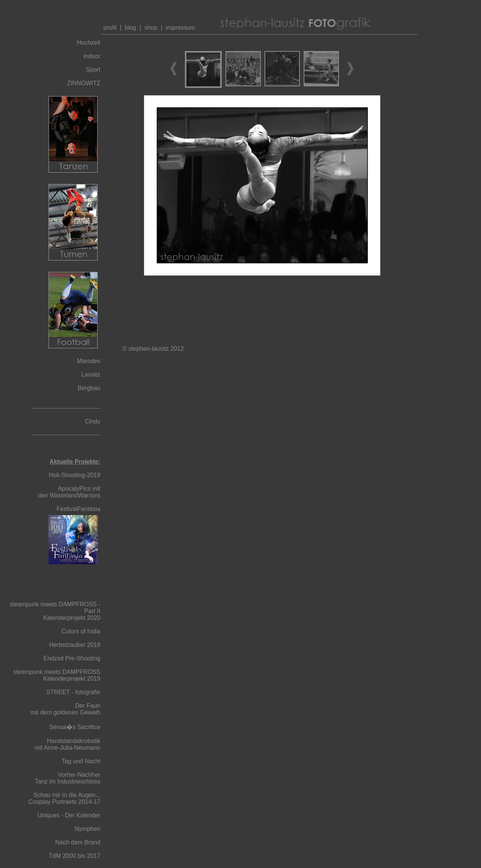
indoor (92, 56)
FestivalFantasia (79, 509)
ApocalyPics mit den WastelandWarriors (69, 492)
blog (130, 28)
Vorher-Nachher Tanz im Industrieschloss (68, 778)
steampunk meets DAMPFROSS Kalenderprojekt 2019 (57, 675)
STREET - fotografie (73, 692)
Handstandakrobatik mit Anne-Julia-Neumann (67, 744)
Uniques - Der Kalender (69, 815)
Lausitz (91, 374)
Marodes (89, 361)
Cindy (93, 421)
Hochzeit (89, 43)
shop (151, 28)
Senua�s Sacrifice (75, 727)
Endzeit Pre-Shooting (72, 658)
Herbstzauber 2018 (75, 645)
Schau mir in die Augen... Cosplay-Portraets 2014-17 (64, 798)
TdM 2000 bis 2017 (75, 856)
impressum (180, 28)
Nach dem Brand (78, 842)
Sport (93, 70)
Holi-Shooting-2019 (75, 475)
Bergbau (89, 388)
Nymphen (88, 829)
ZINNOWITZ (84, 83)
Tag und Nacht (81, 761)
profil (109, 28)
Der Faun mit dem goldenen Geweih (65, 709)
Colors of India (81, 631)
